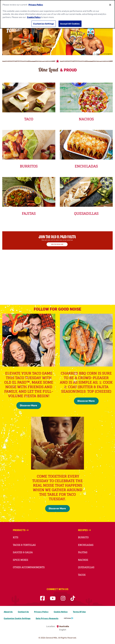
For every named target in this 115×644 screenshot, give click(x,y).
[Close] (110, 5)
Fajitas (83, 552)
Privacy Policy (36, 5)
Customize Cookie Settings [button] (17, 618)
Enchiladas (86, 545)
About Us (8, 612)
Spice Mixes (21, 560)
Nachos (83, 560)
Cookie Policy (34, 17)
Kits (16, 537)
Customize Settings (44, 24)
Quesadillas (86, 567)
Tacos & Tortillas (24, 545)
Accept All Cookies (70, 24)
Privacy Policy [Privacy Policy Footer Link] (41, 612)
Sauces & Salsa (23, 552)
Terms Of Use (79, 612)
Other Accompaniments (29, 567)
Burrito (83, 537)
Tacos (82, 575)
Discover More (29, 405)
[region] (57, 14)
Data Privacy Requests (47, 618)
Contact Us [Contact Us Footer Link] (23, 612)
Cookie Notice (61, 612)
